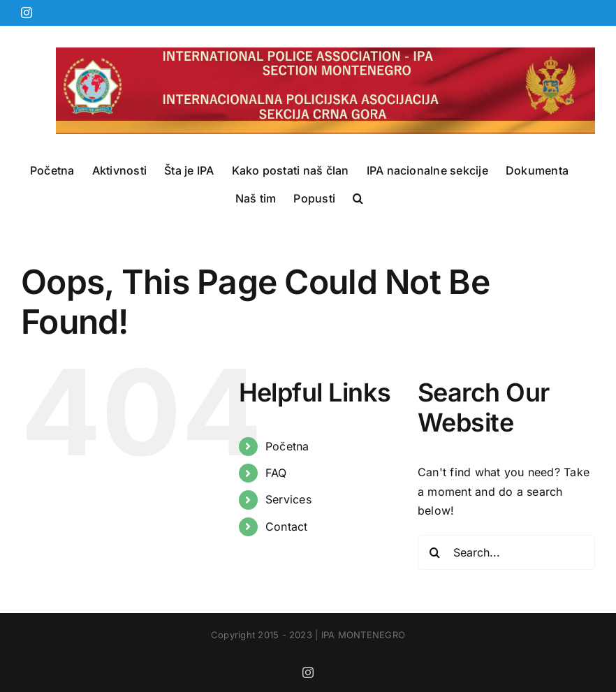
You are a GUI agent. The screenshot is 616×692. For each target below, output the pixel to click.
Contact (287, 527)
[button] (358, 198)
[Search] (435, 552)
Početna (287, 446)
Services (288, 499)
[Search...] (506, 552)
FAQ (276, 473)
